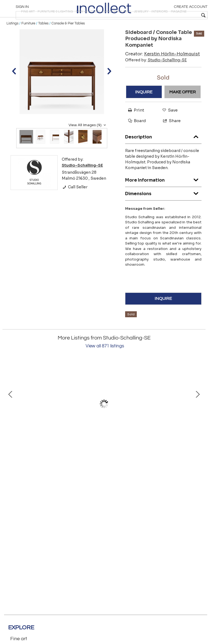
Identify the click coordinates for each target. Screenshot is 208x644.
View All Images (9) (88, 143)
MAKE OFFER (183, 110)
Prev (11, 422)
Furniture (28, 41)
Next (197, 422)
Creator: (162, 72)
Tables (43, 41)
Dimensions (163, 210)
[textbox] (166, 15)
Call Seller (75, 205)
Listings (12, 41)
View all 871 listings (105, 364)
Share (169, 139)
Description (163, 153)
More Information (163, 197)
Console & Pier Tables (68, 41)
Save (169, 128)
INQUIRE (144, 110)
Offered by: (156, 78)
